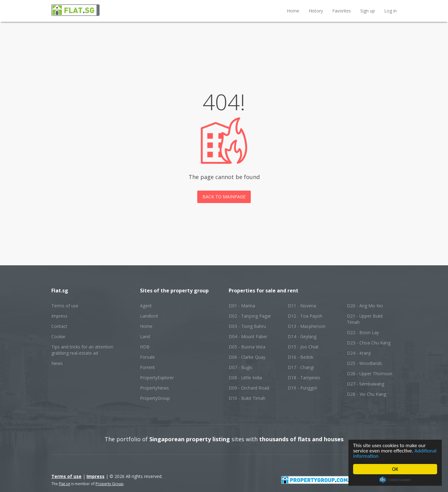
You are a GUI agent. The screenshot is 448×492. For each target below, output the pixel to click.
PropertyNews (154, 388)
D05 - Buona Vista (247, 347)
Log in (390, 11)
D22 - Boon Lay (363, 332)
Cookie (58, 336)
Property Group (110, 484)
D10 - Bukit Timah (247, 398)
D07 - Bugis (240, 367)
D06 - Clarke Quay (247, 357)
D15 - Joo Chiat (303, 347)
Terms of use (65, 306)
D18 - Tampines (304, 378)
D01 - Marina (242, 306)
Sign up (368, 11)
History (316, 11)
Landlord (149, 316)
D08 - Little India (245, 378)
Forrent (147, 367)
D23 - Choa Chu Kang (369, 343)
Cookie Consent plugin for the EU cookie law (395, 480)
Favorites (342, 11)
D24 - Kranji (359, 353)
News (57, 363)
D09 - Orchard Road (249, 388)
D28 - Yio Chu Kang (366, 394)
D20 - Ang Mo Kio (365, 306)
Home (293, 11)
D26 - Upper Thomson (370, 374)
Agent (146, 306)
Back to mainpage (224, 197)
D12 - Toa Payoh (305, 316)
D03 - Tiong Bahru (247, 326)
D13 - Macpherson (307, 326)
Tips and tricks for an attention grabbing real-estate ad (82, 350)
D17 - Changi (301, 367)
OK (395, 469)
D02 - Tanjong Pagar (250, 316)
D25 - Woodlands (364, 363)
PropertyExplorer (157, 378)
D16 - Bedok (301, 357)
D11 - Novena (302, 306)
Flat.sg (64, 484)
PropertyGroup (155, 398)
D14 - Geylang (302, 336)
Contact (59, 326)
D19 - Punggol (302, 388)
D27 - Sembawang (366, 384)
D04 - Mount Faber (248, 336)
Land (145, 336)
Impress (59, 316)
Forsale (147, 357)
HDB (145, 347)
